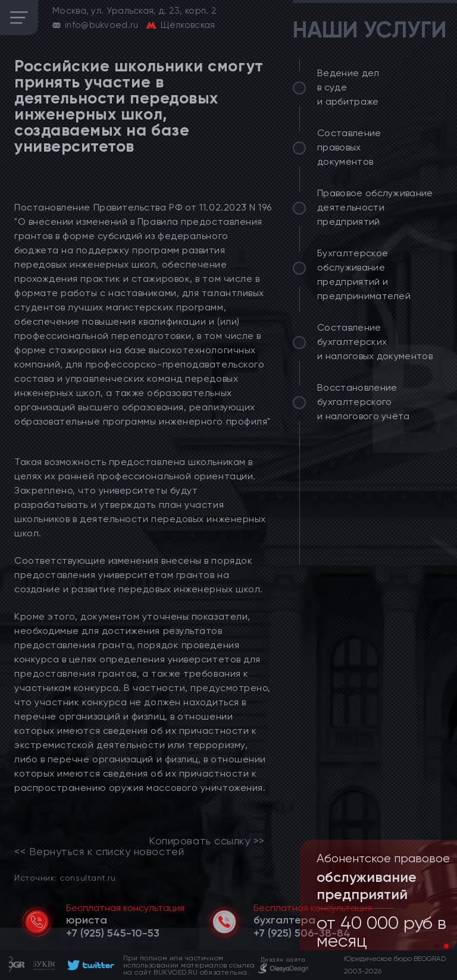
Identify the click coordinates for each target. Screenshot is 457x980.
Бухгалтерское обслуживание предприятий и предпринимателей (364, 274)
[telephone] (113, 933)
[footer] (89, 965)
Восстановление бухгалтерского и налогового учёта (364, 402)
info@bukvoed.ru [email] (102, 25)
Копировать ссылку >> (207, 841)
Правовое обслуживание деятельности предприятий (375, 207)
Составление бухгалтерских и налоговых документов (375, 342)
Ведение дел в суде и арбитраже (348, 87)
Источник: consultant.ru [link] (65, 877)
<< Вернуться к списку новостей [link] (99, 852)
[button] (437, 946)
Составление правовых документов (349, 147)
